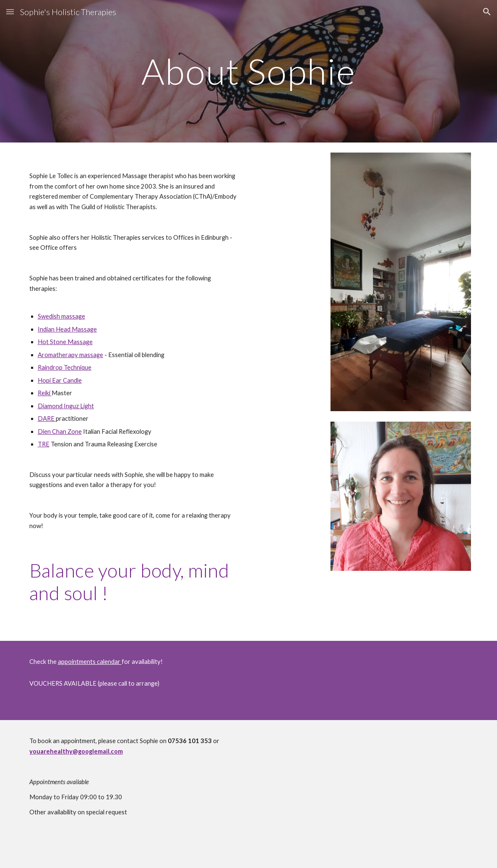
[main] (249, 71)
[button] (10, 12)
